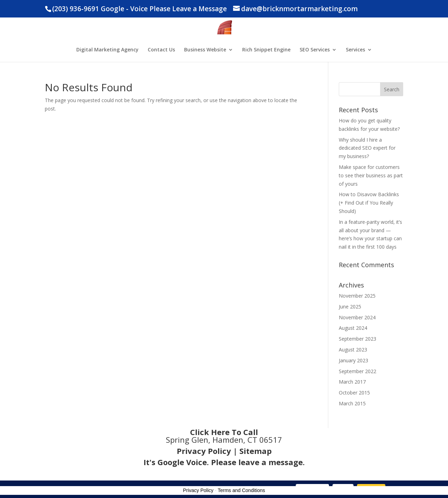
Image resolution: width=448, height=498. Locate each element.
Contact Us (161, 50)
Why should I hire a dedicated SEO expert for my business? (367, 148)
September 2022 (358, 371)
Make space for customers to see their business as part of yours (371, 175)
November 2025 (357, 296)
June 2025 (350, 307)
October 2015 (354, 393)
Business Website (205, 50)
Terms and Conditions (241, 490)
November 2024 (357, 317)
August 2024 (353, 328)
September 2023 (358, 339)
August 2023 (353, 350)
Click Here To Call (224, 432)
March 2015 (352, 403)
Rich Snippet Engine (266, 50)
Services (355, 50)
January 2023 (353, 360)
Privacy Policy (204, 451)
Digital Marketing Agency (107, 50)
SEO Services (315, 50)
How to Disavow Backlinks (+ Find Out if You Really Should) (369, 203)
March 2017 (352, 382)
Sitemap (255, 451)
